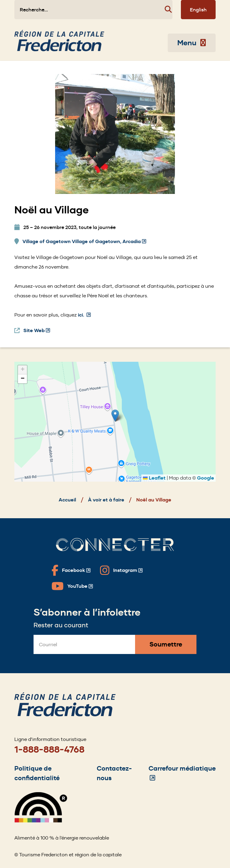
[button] (115, 416)
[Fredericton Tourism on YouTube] (72, 586)
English (198, 10)
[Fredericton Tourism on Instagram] (121, 570)
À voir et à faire (106, 500)
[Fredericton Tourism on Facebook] (71, 570)
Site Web (37, 331)
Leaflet (154, 478)
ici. (84, 315)
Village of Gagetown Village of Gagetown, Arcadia (84, 242)
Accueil (67, 500)
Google (206, 478)
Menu (192, 43)
